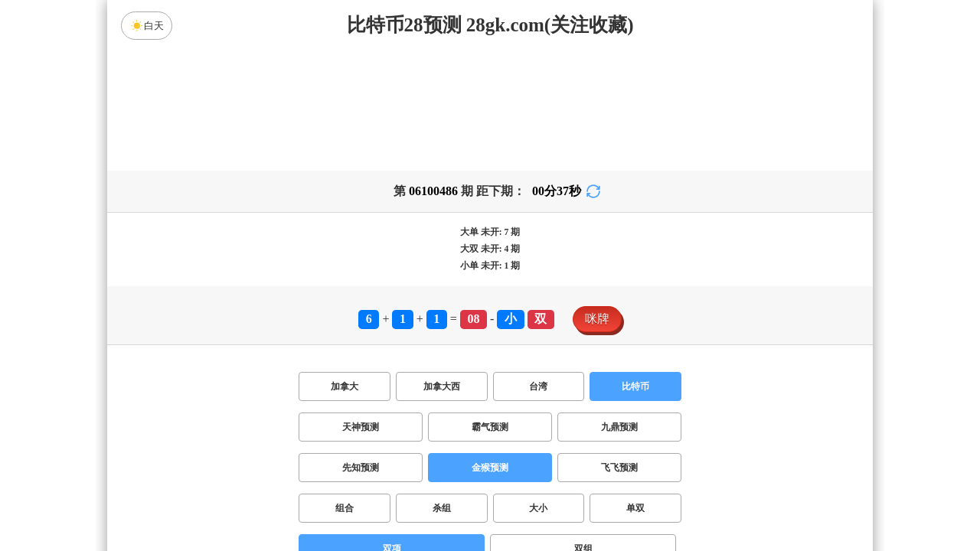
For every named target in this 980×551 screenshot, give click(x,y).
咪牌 (597, 319)
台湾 (538, 386)
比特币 (635, 386)
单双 (635, 508)
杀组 (442, 508)
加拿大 (345, 386)
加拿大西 (442, 386)
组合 (345, 508)
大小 (538, 508)
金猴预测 (490, 468)
